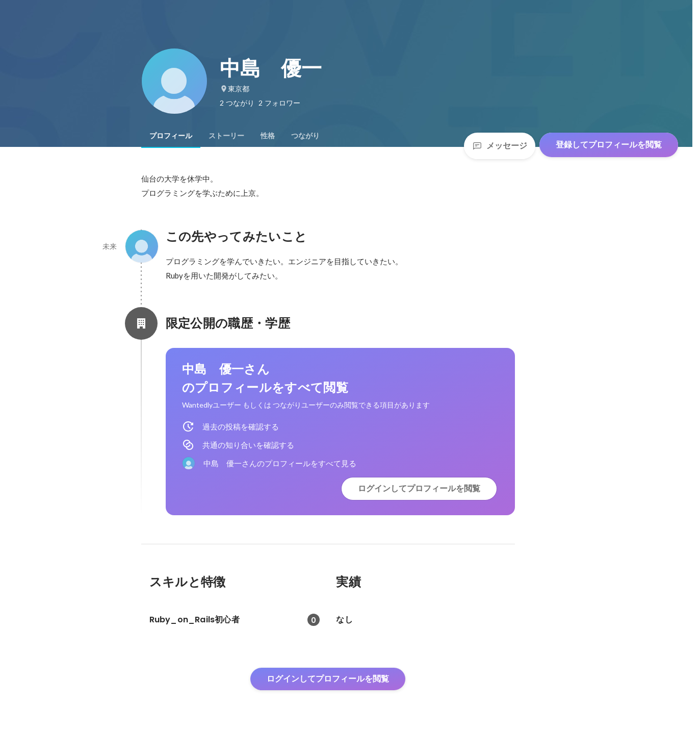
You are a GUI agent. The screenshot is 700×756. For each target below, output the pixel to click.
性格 (268, 136)
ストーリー (226, 136)
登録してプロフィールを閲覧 (609, 145)
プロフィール (171, 136)
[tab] (171, 136)
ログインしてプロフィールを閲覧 (419, 488)
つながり (305, 136)
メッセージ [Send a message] (500, 146)
